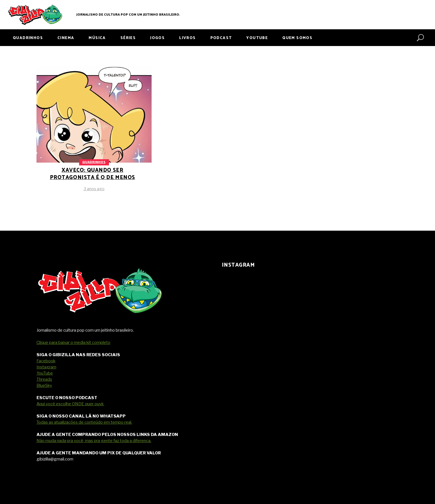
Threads (44, 379)
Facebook (46, 361)
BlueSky (44, 385)
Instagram (46, 367)
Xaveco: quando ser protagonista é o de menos (93, 174)
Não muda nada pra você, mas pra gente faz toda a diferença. (94, 441)
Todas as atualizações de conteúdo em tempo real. (84, 422)
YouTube (45, 373)
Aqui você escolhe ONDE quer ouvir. (70, 404)
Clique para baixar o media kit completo (73, 343)
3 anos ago (94, 189)
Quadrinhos (94, 162)
